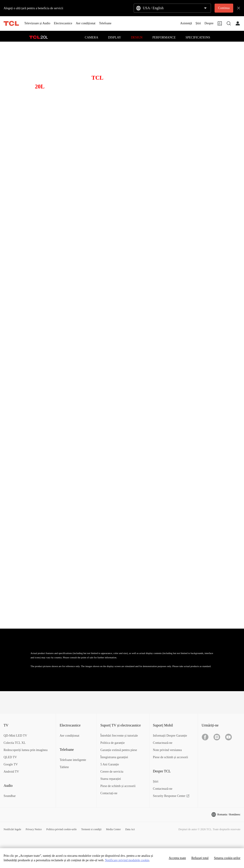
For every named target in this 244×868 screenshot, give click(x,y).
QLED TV (10, 757)
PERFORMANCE (164, 37)
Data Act (130, 829)
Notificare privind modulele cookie (127, 860)
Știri (156, 781)
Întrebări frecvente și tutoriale (119, 736)
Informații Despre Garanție (170, 736)
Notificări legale (12, 829)
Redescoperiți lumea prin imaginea (26, 750)
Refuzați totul (200, 858)
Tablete (64, 767)
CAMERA (91, 37)
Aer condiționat (69, 736)
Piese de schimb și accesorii (118, 786)
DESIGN (137, 37)
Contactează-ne (163, 743)
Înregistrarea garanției (114, 757)
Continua (224, 8)
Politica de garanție (113, 743)
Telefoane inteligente (73, 760)
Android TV (11, 772)
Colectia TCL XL (15, 743)
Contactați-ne (109, 793)
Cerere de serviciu (112, 772)
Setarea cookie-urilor (227, 858)
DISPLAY (115, 37)
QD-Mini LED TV (15, 736)
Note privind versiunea (167, 750)
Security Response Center (171, 796)
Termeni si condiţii (91, 829)
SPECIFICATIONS (198, 37)
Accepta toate (177, 858)
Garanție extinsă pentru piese (119, 750)
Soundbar (10, 796)
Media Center (113, 829)
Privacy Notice (34, 829)
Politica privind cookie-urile (61, 829)
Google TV (11, 764)
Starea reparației (111, 779)
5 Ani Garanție (110, 764)
